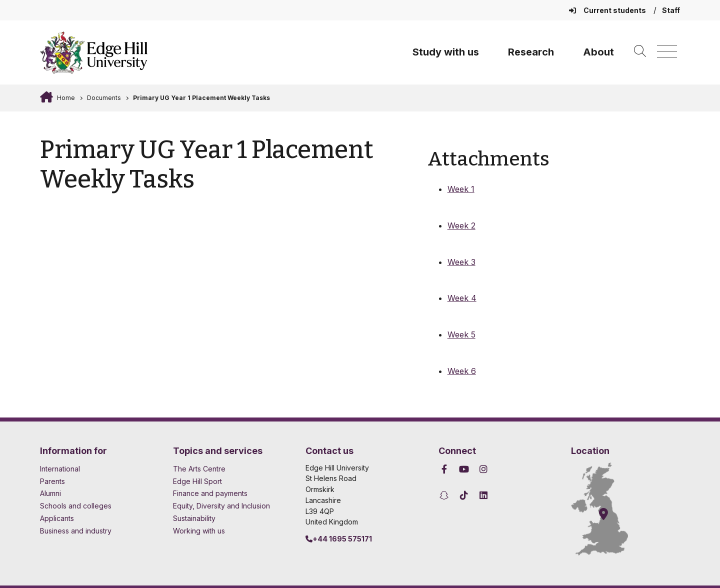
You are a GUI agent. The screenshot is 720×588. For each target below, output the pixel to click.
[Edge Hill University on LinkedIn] (484, 495)
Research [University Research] (531, 52)
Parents (52, 481)
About (598, 52)
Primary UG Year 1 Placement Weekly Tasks (201, 98)
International (60, 469)
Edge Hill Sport (197, 481)
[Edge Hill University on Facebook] (446, 469)
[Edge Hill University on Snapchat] (446, 495)
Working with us (199, 531)
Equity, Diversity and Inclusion (221, 506)
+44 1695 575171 (339, 539)
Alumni (50, 493)
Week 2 (461, 225)
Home (65, 98)
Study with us (446, 52)
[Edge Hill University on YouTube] (464, 469)
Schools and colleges (76, 506)
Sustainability (194, 518)
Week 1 (461, 189)
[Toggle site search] (640, 52)
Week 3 (461, 262)
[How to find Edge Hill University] (608, 509)
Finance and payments (210, 493)
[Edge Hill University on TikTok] (464, 495)
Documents (104, 98)
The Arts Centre (199, 469)
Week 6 (462, 371)
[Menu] (667, 52)
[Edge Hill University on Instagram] (484, 469)
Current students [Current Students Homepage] (608, 10)
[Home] (94, 52)
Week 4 (462, 298)
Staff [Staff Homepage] (671, 10)
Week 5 (461, 334)
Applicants (57, 518)
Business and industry (76, 531)
